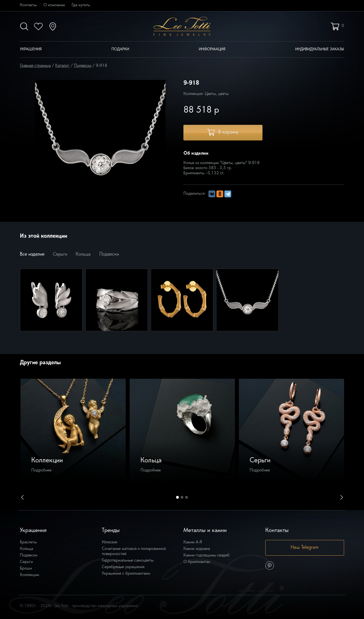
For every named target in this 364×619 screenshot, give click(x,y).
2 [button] (182, 497)
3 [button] (187, 497)
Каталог (62, 66)
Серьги (60, 254)
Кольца (83, 254)
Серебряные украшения (123, 567)
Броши (26, 569)
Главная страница (35, 66)
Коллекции (29, 575)
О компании (54, 5)
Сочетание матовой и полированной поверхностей (134, 551)
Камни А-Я (193, 542)
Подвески (83, 66)
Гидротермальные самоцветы (128, 561)
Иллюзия (109, 542)
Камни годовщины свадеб (206, 555)
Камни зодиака (197, 549)
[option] (73, 431)
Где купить (81, 5)
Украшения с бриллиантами (126, 574)
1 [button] (177, 497)
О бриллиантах (197, 562)
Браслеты (28, 542)
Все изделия (32, 254)
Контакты (28, 5)
